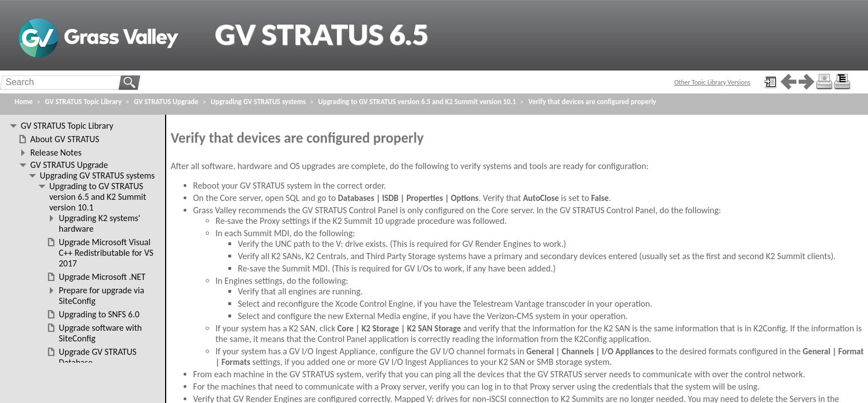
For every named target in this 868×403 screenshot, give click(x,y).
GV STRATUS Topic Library (83, 102)
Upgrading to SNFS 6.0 (99, 314)
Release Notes (56, 153)
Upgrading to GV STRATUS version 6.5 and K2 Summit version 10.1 (417, 102)
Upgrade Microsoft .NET (102, 277)
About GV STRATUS (65, 139)
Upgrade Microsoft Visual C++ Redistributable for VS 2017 (106, 253)
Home (24, 102)
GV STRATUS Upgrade (166, 102)
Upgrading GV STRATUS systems (258, 102)
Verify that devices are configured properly (592, 102)
